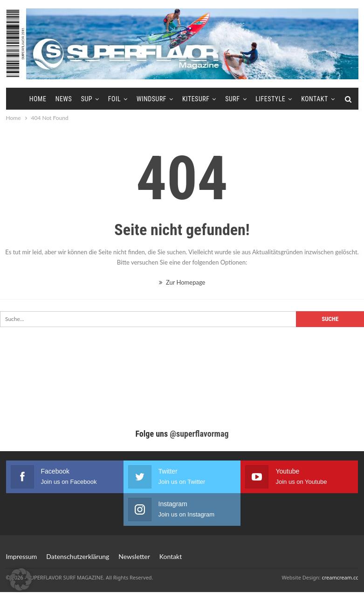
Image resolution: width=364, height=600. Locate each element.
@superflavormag (199, 434)
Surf (232, 99)
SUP (87, 99)
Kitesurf (196, 99)
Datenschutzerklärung (78, 556)
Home (38, 99)
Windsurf (151, 99)
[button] (21, 579)
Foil (114, 99)
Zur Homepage (182, 282)
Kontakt (315, 99)
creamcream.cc (340, 577)
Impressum (22, 556)
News (64, 99)
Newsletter (134, 556)
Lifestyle (270, 99)
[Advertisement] (182, 386)
